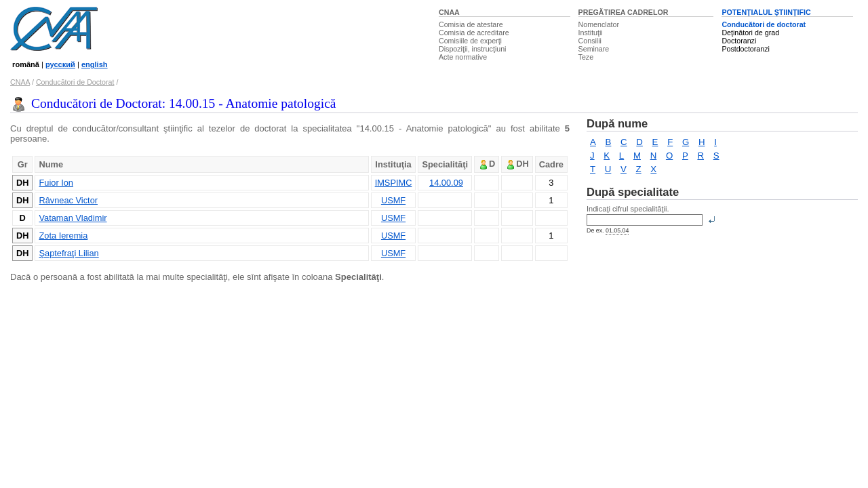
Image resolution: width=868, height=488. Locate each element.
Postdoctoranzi (746, 49)
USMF (393, 200)
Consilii (590, 41)
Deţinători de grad (750, 33)
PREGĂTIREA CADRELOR (624, 12)
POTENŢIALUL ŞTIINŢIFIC (766, 12)
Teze (586, 57)
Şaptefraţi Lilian (68, 253)
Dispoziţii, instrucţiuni (473, 49)
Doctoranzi (739, 41)
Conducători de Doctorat (75, 82)
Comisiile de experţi (470, 41)
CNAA (449, 12)
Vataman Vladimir (73, 218)
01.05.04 (617, 230)
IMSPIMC (394, 183)
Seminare (594, 49)
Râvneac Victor (68, 200)
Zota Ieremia (63, 236)
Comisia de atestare (471, 24)
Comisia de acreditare (474, 33)
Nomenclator (599, 24)
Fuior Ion (56, 183)
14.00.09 (446, 183)
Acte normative (463, 57)
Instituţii (591, 33)
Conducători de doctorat (764, 24)
